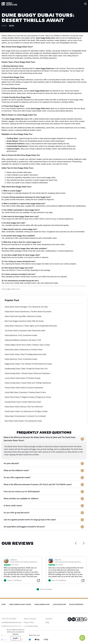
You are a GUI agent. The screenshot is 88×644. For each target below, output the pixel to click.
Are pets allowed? (11, 463)
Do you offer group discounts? (17, 513)
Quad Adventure (59, 604)
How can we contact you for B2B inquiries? (22, 492)
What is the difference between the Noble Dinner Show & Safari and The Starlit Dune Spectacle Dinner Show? (40, 439)
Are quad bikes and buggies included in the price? (24, 527)
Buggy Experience (76, 604)
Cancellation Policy (31, 626)
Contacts (49, 619)
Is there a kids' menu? (13, 506)
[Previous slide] (76, 543)
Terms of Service (30, 619)
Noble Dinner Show (42, 604)
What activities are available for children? (21, 499)
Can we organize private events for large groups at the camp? (30, 520)
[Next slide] (84, 543)
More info (16, 634)
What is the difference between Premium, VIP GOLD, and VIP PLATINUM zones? (38, 484)
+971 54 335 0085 (72, 4)
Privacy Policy (29, 622)
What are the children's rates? (16, 470)
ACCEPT (16, 638)
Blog (47, 622)
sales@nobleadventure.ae (11, 622)
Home (4, 26)
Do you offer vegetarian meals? (17, 477)
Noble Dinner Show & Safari (20, 604)
